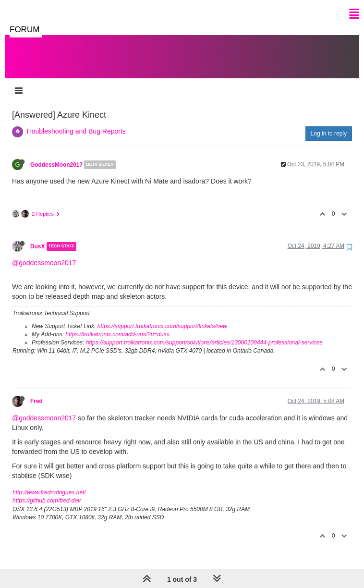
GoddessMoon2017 (56, 155)
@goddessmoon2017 (44, 253)
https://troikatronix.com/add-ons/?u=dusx (117, 325)
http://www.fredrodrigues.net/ (49, 483)
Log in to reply (329, 124)
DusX (37, 237)
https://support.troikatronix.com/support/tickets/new (162, 317)
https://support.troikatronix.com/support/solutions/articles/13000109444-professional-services (204, 333)
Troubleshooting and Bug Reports (76, 122)
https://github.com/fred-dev (47, 491)
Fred (36, 392)
